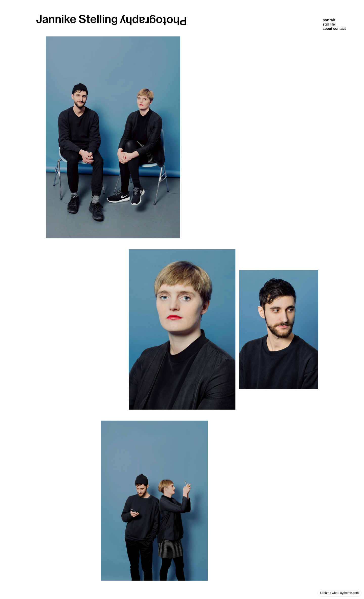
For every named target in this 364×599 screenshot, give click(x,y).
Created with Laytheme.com (339, 593)
